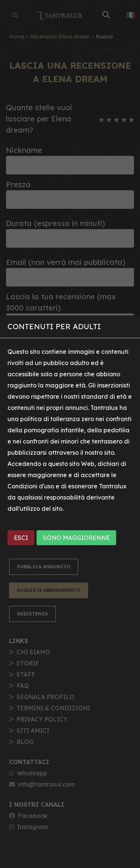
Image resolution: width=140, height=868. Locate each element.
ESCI (21, 538)
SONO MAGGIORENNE (76, 538)
